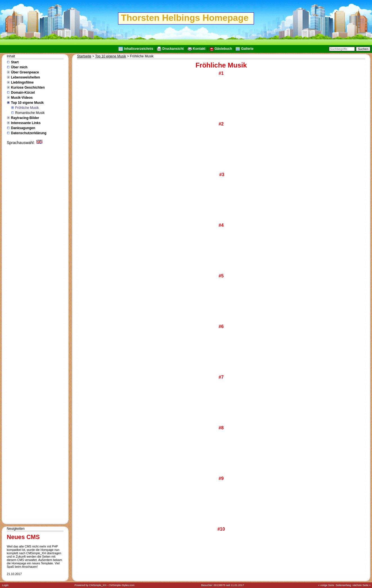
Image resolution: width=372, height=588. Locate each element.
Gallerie (247, 49)
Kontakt (199, 49)
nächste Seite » (362, 585)
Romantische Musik (30, 113)
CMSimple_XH (98, 585)
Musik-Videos (22, 98)
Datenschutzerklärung (29, 133)
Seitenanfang (343, 585)
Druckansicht (173, 49)
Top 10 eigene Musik (27, 103)
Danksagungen (23, 128)
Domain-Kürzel (23, 93)
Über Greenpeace (25, 72)
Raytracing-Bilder (25, 118)
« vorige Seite (326, 585)
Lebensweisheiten (25, 77)
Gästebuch (223, 49)
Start (15, 62)
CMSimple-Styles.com (121, 585)
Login (5, 585)
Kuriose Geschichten (28, 87)
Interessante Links (26, 123)
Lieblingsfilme (22, 82)
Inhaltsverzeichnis (139, 49)
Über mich (19, 67)
